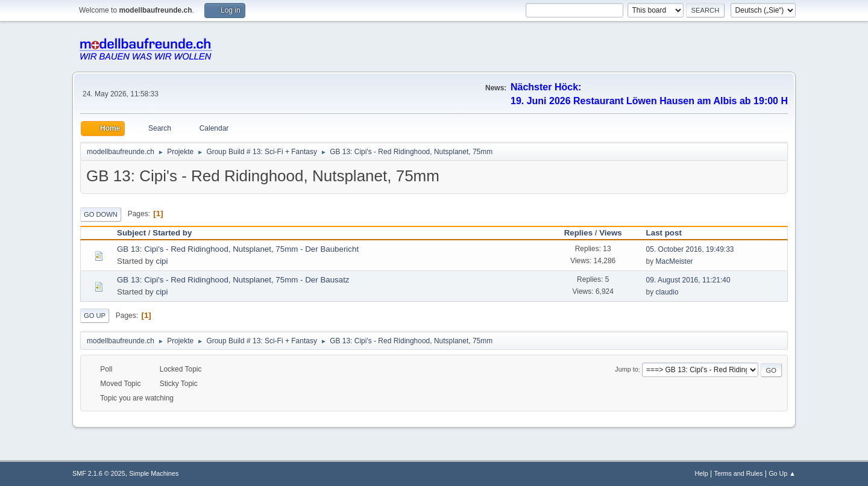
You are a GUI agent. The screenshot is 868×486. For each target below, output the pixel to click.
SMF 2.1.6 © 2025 (99, 473)
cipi (162, 261)
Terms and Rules (739, 473)
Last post (669, 233)
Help (702, 473)
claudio (667, 292)
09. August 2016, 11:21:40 (688, 280)
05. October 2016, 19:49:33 (690, 249)
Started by (172, 233)
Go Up (95, 316)
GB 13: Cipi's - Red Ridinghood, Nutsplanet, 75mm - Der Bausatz (233, 280)
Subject (131, 233)
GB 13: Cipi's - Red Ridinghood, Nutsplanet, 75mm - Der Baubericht (238, 249)
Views (611, 233)
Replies (578, 233)
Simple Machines (154, 473)
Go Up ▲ (782, 473)
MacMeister (675, 261)
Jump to (626, 370)
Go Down (101, 214)
